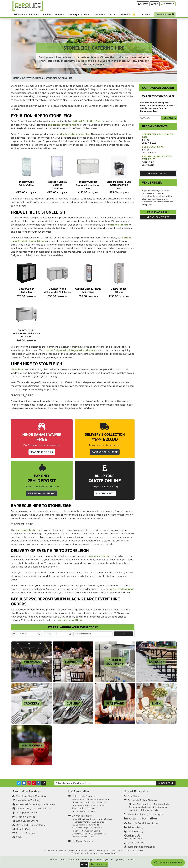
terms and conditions (69, 620)
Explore (146, 14)
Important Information (140, 818)
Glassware (98, 14)
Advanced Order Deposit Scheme (35, 804)
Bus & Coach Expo (153, 147)
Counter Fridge (57, 290)
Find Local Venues (158, 217)
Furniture (34, 14)
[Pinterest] (34, 783)
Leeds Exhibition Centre (83, 837)
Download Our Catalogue (31, 825)
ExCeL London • (106, 819)
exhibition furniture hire (62, 125)
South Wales (98, 805)
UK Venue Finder (82, 816)
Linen (110, 14)
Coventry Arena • (80, 834)
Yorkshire (92, 808)
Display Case (26, 183)
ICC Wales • (95, 825)
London (104, 799)
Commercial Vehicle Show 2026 (158, 136)
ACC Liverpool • (100, 822)
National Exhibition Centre (88, 121)
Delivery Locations (80, 811)
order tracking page (122, 589)
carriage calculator (98, 556)
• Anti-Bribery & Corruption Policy (143, 810)
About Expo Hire (136, 791)
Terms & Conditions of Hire (143, 823)
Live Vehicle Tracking (28, 800)
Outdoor (59, 14)
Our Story (133, 796)
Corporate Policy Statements (144, 800)
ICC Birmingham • (80, 825)
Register (143, 4)
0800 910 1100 (136, 843)
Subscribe (166, 783)
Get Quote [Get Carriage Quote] (169, 118)
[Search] (165, 14)
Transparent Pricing (27, 813)
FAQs (19, 837)
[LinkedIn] (38, 783)
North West (77, 805)
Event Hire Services (27, 791)
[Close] (84, 864)
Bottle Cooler (26, 290)
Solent (87, 805)
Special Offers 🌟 (126, 14)
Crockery (73, 14)
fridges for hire (119, 225)
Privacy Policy (136, 827)
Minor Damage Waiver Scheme (34, 808)
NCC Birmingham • (98, 834)
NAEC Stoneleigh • (81, 828)
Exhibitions (19, 14)
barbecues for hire (27, 530)
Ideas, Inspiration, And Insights (146, 814)
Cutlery (85, 14)
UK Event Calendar (83, 841)
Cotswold (86, 802)
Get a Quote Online (27, 821)
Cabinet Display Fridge (88, 290)
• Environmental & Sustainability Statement (148, 807)
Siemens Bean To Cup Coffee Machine (119, 185)
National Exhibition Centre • (85, 819)
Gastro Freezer (119, 290)
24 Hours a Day (105, 493)
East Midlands (99, 802)
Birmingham (93, 799)
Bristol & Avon (78, 799)
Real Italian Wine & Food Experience (157, 158)
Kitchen (47, 14)
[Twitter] (19, 783)
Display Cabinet (88, 185)
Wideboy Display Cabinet (57, 185)
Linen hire (17, 369)
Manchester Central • (82, 822)
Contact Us (132, 835)
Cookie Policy (135, 831)
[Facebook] (24, 783)
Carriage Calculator (105, 452)
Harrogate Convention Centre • (87, 831)
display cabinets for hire (75, 134)
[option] (26, 167)
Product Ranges (25, 833)
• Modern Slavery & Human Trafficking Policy (149, 804)
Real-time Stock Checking (31, 796)
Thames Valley (79, 808)
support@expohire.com (141, 847)
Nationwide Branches (84, 796)
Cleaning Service (26, 817)
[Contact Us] (168, 4)
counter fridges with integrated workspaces (70, 350)
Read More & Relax (42, 452)
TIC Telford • (96, 828)
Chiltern (75, 802)
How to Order (24, 829)
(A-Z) (94, 811)
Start (124, 634)
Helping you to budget (42, 493)
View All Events (158, 173)
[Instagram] (29, 783)
